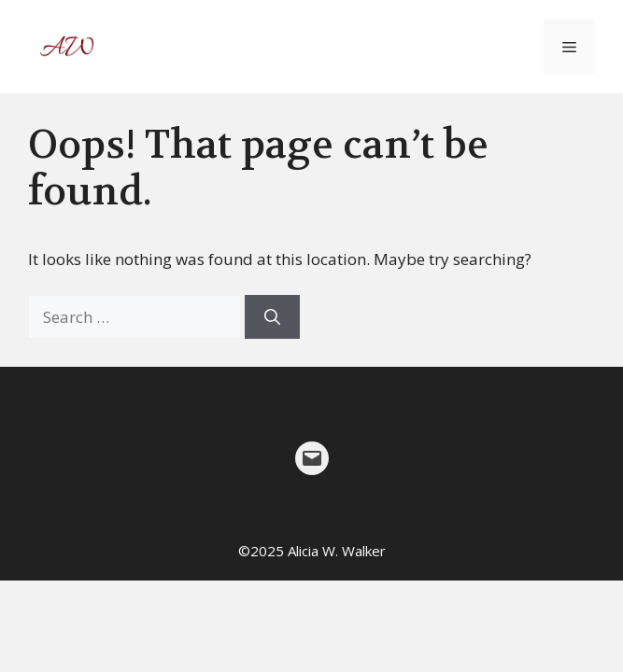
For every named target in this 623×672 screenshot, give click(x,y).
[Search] (272, 317)
